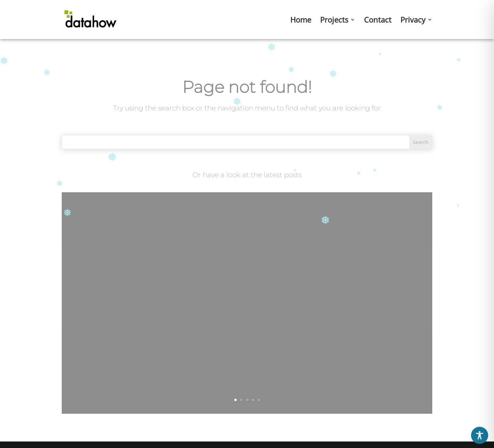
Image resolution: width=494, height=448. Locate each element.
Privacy (413, 21)
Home (301, 21)
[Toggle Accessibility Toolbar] (480, 435)
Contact (378, 21)
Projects (334, 21)
